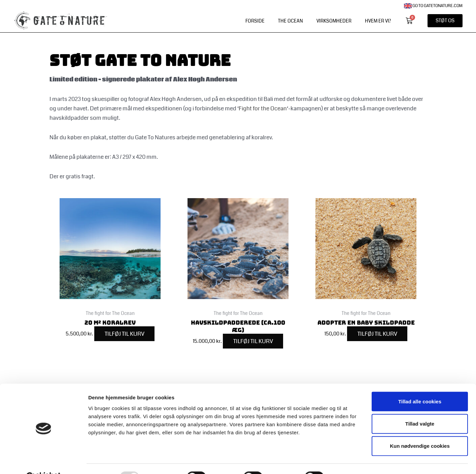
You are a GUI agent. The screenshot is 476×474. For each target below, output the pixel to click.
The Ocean (291, 21)
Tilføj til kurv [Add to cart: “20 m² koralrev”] (125, 334)
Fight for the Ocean (263, 108)
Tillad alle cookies (420, 385)
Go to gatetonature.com (433, 6)
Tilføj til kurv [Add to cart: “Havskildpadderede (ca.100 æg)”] (253, 341)
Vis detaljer (350, 461)
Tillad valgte (420, 407)
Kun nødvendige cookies (420, 430)
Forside (255, 21)
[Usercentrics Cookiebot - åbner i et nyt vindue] (44, 461)
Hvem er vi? (378, 21)
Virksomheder (334, 21)
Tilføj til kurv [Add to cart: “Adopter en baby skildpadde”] (377, 334)
